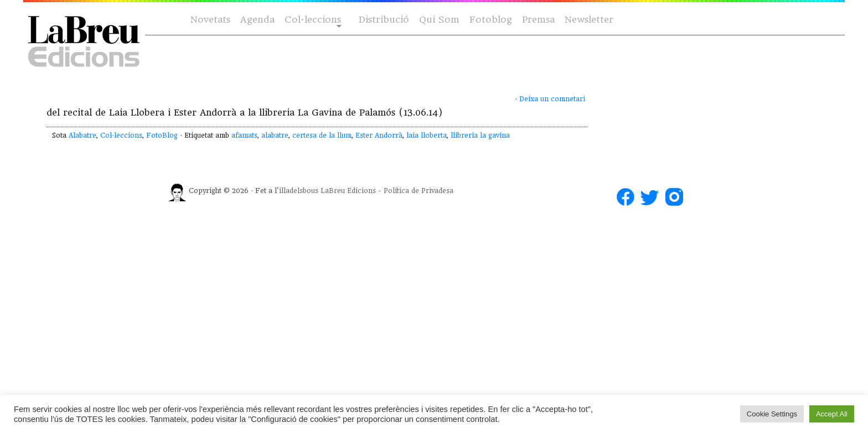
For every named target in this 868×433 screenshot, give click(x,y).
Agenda (257, 20)
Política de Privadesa (418, 191)
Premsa (538, 20)
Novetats (210, 20)
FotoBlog (162, 135)
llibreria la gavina (480, 135)
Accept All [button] (832, 414)
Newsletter (589, 20)
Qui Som (439, 20)
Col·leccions (312, 20)
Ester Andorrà (379, 135)
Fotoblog (491, 20)
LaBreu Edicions (348, 191)
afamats (244, 135)
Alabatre (82, 135)
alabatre (275, 135)
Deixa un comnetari (552, 99)
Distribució (384, 20)
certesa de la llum (322, 135)
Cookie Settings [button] (772, 414)
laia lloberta (427, 135)
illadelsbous (299, 191)
